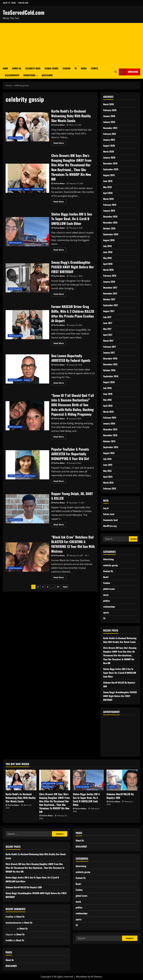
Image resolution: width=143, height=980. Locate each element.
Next (65, 587)
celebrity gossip (15, 138)
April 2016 (108, 406)
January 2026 (109, 116)
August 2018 (109, 240)
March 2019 (108, 199)
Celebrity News (33, 68)
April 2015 (108, 477)
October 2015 (109, 441)
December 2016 (110, 358)
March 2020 (109, 151)
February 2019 (110, 205)
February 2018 (110, 276)
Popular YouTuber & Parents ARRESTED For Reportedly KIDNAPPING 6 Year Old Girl (27, 465)
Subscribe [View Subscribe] (128, 72)
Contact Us (108, 571)
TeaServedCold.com (24, 12)
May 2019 (107, 187)
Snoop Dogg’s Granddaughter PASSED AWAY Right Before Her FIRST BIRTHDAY (27, 278)
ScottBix (9, 940)
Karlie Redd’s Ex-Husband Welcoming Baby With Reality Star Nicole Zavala (27, 127)
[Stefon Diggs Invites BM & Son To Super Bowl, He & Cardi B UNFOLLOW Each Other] (88, 780)
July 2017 (107, 317)
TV (76, 68)
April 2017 (108, 335)
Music (84, 68)
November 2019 (110, 163)
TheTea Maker (59, 125)
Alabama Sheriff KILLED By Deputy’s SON (120, 796)
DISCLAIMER (47, 75)
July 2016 (107, 388)
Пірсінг (10, 934)
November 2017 (110, 293)
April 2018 (108, 264)
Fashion (66, 68)
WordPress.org (110, 526)
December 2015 (110, 429)
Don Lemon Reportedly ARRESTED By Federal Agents (27, 369)
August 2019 (109, 175)
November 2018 (110, 223)
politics (27, 380)
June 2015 (108, 465)
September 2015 (111, 447)
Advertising (29, 75)
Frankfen (10, 917)
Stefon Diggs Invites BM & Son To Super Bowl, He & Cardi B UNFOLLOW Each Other (27, 232)
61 (58, 587)
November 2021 (110, 128)
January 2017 (109, 353)
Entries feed (109, 514)
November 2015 (110, 435)
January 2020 (109, 157)
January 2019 (109, 211)
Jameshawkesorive (14, 923)
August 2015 (109, 453)
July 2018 (107, 246)
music (27, 189)
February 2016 (110, 418)
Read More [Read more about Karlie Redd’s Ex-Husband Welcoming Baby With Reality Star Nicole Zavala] (60, 143)
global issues (30, 476)
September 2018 (111, 234)
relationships (37, 189)
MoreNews (82, 977)
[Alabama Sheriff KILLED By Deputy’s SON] (122, 780)
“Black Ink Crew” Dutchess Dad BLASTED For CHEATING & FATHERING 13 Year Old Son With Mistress (27, 557)
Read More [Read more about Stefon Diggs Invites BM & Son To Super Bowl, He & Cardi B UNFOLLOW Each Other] (60, 249)
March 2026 (109, 104)
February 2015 (110, 488)
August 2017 (109, 311)
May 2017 (107, 329)
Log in (106, 508)
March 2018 (108, 270)
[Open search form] (116, 72)
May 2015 (107, 471)
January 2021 (109, 140)
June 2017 (108, 323)
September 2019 (111, 169)
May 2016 (107, 400)
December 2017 (110, 288)
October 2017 (109, 299)
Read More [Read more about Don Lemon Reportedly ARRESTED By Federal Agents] (60, 382)
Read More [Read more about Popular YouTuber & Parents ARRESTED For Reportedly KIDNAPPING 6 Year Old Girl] (60, 481)
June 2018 (108, 252)
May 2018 (107, 258)
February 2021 (110, 134)
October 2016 (109, 370)
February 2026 (110, 110)
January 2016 (109, 423)
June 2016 (108, 394)
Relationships (12, 75)
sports (106, 612)
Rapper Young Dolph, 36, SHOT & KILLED (27, 509)
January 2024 (109, 122)
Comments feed (110, 520)
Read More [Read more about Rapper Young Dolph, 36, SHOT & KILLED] (60, 524)
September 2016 (111, 376)
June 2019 (108, 181)
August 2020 (109, 146)
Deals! (106, 577)
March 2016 (108, 412)
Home (5, 68)
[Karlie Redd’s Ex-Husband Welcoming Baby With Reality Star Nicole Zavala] (21, 780)
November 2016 (110, 364)
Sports (94, 68)
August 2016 (109, 382)
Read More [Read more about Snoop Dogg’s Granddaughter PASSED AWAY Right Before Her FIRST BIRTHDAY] (60, 294)
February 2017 (110, 347)
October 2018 (109, 228)
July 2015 (107, 459)
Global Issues (51, 68)
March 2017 (108, 341)
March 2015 (108, 483)
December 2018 (110, 216)
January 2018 (109, 282)
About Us (17, 68)
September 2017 (111, 305)
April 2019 (108, 193)
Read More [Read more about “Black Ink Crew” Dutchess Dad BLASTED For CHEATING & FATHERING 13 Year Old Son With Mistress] (60, 577)
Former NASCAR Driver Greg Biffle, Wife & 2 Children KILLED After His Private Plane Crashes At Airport (27, 325)
